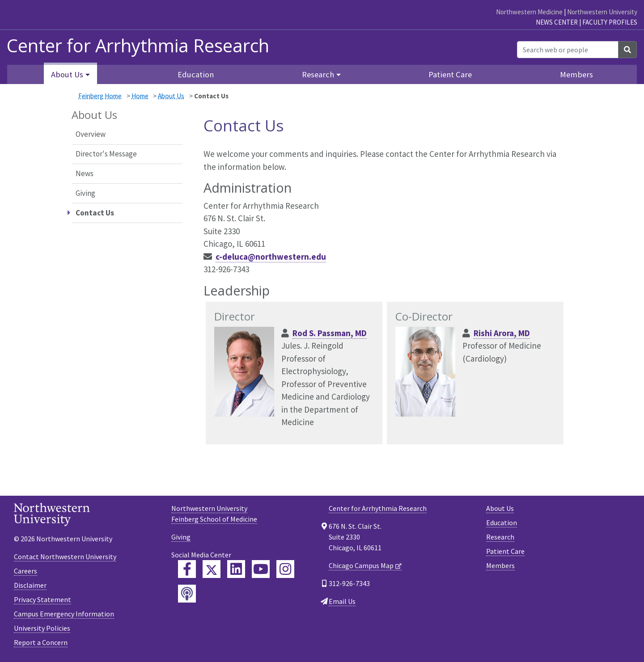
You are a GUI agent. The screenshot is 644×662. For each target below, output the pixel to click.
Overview (91, 134)
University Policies (42, 628)
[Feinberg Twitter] (212, 569)
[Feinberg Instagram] (285, 569)
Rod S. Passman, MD (330, 333)
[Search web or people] (568, 50)
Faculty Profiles (610, 22)
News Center (557, 22)
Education (196, 74)
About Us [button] (67, 74)
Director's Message (106, 154)
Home (140, 96)
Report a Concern (41, 642)
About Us (171, 96)
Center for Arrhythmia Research (378, 508)
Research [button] (318, 74)
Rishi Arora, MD (502, 333)
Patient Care (450, 74)
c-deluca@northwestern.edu (271, 257)
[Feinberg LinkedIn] (236, 569)
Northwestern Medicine (529, 12)
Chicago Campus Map (361, 565)
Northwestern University (602, 12)
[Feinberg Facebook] (187, 569)
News (85, 173)
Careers (25, 571)
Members (576, 74)
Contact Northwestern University (65, 557)
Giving (85, 193)
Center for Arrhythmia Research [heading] (138, 46)
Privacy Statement (42, 599)
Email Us (342, 601)
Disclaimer (30, 585)
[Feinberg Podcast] (187, 594)
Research (500, 537)
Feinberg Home (100, 96)
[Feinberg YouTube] (261, 569)
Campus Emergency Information (64, 614)
